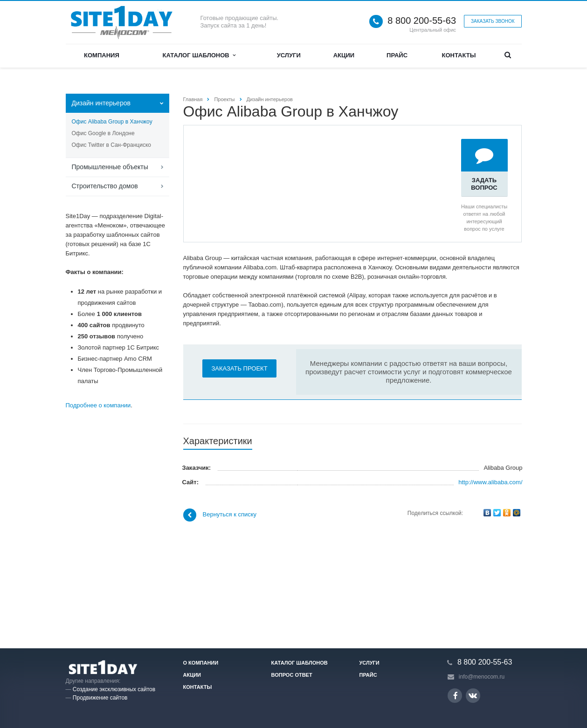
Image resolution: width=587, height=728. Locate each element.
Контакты (459, 55)
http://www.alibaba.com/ (490, 586)
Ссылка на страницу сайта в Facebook (456, 696)
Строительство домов (105, 186)
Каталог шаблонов (199, 55)
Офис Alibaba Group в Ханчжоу (112, 122)
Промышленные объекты (110, 167)
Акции (344, 55)
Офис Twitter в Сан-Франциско (111, 145)
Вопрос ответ (292, 675)
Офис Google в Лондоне (103, 133)
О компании (201, 663)
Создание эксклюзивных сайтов (114, 689)
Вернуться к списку (220, 618)
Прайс (397, 55)
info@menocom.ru (482, 677)
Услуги (289, 55)
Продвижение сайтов (100, 698)
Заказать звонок (493, 21)
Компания (102, 55)
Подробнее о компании (98, 405)
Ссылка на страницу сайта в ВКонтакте (473, 695)
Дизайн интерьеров (101, 103)
